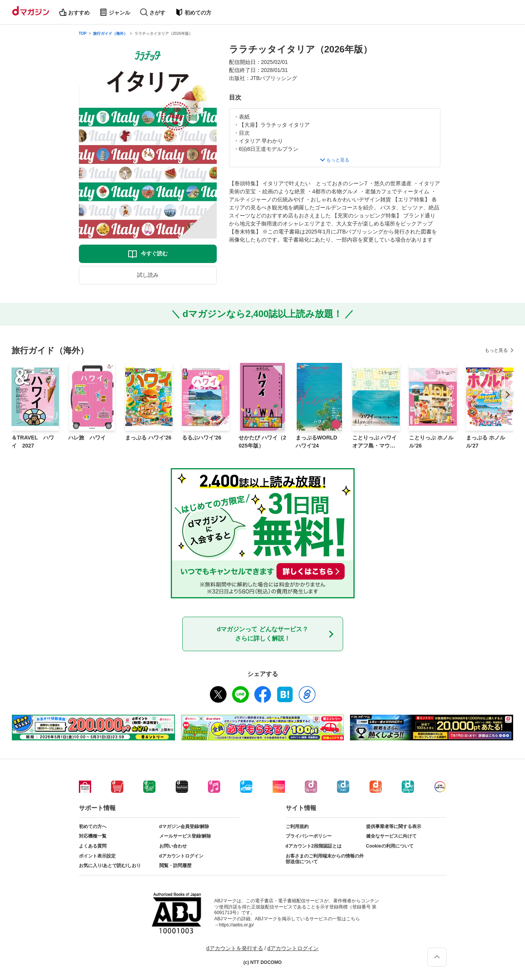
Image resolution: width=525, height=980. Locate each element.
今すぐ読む (154, 253)
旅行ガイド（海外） (110, 33)
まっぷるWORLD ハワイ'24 (316, 442)
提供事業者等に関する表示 (394, 826)
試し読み (148, 275)
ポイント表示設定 (97, 856)
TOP (83, 33)
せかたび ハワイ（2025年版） (262, 442)
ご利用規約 (297, 826)
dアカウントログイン (181, 856)
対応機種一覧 (93, 836)
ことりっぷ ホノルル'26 (431, 442)
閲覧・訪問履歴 (175, 866)
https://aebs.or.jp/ (236, 925)
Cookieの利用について (390, 846)
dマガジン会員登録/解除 (184, 826)
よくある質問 (93, 846)
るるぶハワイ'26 (202, 438)
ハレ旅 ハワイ (87, 438)
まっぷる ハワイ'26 (148, 438)
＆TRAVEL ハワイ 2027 (33, 442)
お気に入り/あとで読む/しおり (110, 866)
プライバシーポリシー (309, 836)
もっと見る (496, 350)
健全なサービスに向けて (391, 836)
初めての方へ (93, 826)
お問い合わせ (173, 846)
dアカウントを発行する (235, 948)
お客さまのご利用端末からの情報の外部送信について (325, 859)
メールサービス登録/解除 (185, 836)
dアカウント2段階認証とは (314, 846)
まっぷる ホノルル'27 (486, 442)
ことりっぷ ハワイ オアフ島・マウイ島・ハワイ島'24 (375, 442)
